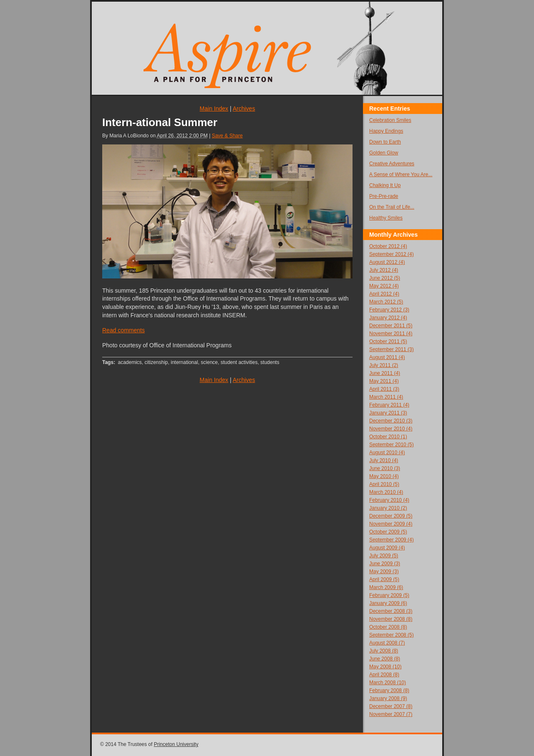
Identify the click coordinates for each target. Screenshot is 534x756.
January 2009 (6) (388, 603)
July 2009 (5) (384, 556)
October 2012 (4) (388, 246)
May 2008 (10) (385, 667)
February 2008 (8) (389, 690)
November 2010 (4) (391, 429)
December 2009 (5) (391, 516)
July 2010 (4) (384, 460)
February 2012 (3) (389, 310)
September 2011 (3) (392, 349)
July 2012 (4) (384, 270)
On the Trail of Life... (392, 207)
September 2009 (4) (392, 540)
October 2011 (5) (388, 341)
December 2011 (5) (391, 326)
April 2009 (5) (384, 579)
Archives (244, 109)
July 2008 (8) (384, 651)
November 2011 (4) (391, 334)
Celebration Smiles (390, 120)
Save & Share (227, 136)
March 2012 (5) (386, 302)
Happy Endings (386, 131)
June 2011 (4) (385, 373)
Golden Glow (384, 153)
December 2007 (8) (391, 706)
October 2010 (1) (388, 437)
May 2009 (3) (384, 571)
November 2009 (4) (391, 524)
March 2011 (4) (386, 397)
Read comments (123, 330)
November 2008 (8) (391, 619)
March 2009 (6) (386, 587)
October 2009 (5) (388, 532)
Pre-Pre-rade (384, 196)
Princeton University (176, 744)
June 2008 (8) (385, 659)
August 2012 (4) (387, 262)
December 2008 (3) (391, 611)
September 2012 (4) (392, 254)
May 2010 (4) (384, 476)
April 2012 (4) (384, 294)
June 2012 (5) (385, 278)
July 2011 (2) (384, 365)
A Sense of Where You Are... (401, 174)
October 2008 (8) (388, 627)
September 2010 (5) (392, 445)
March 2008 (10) (388, 683)
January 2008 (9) (388, 698)
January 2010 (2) (388, 508)
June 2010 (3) (385, 468)
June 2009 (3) (385, 564)
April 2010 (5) (384, 484)
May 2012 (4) (384, 286)
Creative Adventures (392, 164)
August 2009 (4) (387, 548)
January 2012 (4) (388, 318)
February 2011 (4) (389, 405)
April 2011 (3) (384, 389)
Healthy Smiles (386, 218)
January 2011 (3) (388, 413)
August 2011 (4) (387, 357)
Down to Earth (385, 142)
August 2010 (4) (387, 453)
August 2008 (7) (387, 643)
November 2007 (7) (391, 714)
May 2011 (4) (384, 381)
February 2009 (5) (389, 595)
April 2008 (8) (384, 675)
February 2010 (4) (389, 500)
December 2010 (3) (391, 421)
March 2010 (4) (386, 492)
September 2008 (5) (392, 635)
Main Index (214, 109)
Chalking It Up (385, 185)
